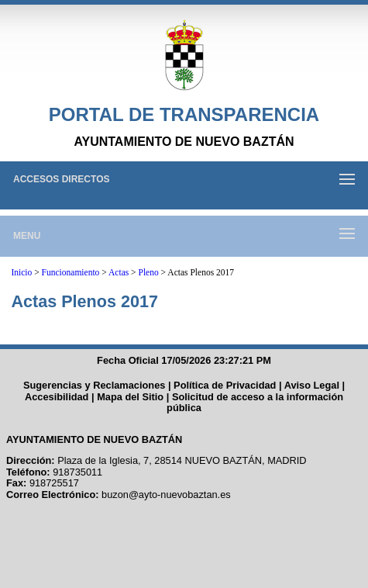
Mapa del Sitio (130, 397)
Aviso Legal (312, 385)
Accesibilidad (57, 397)
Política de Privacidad (225, 385)
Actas (119, 272)
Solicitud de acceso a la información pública (255, 403)
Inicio (21, 272)
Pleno (149, 272)
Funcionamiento (71, 272)
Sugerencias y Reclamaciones (95, 385)
